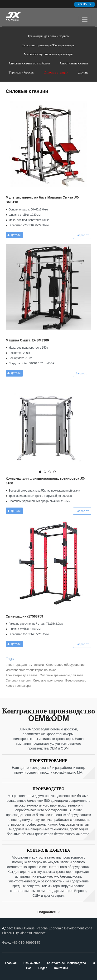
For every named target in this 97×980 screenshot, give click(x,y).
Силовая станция (18, 680)
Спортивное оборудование (65, 665)
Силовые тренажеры (48, 680)
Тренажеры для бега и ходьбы (48, 36)
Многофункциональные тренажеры (48, 54)
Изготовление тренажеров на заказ (31, 670)
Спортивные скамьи (74, 63)
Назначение (32, 963)
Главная (11, 963)
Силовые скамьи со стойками (30, 63)
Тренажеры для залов (22, 675)
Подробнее (46, 912)
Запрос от (82, 235)
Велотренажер (76, 680)
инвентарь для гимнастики (25, 665)
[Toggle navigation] (85, 20)
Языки (83, 4)
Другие (83, 72)
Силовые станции (56, 72)
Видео (43, 968)
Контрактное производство (67, 963)
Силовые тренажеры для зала (61, 675)
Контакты (61, 968)
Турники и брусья (21, 72)
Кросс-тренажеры (18, 686)
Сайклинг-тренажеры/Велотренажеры (49, 45)
